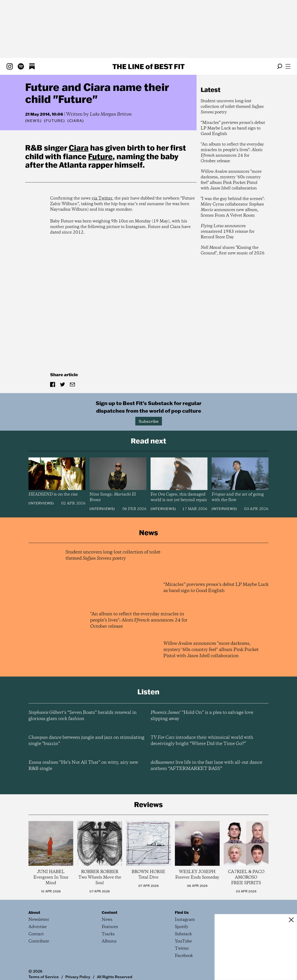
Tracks (108, 934)
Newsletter (39, 920)
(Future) (54, 121)
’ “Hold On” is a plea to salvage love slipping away (202, 716)
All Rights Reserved (115, 977)
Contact (36, 934)
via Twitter (102, 198)
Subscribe (149, 421)
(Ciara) (76, 121)
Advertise (38, 927)
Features (110, 927)
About (34, 912)
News (33, 121)
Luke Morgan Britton (111, 114)
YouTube (183, 941)
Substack (183, 934)
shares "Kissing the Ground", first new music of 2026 (233, 250)
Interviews (41, 503)
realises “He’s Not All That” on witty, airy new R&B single (83, 766)
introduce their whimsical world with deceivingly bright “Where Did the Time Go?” (202, 741)
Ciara (79, 148)
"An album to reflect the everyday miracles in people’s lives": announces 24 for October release (232, 153)
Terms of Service (44, 977)
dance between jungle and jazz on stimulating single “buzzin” (86, 741)
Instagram (185, 920)
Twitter (182, 949)
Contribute (39, 941)
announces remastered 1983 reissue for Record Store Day (228, 232)
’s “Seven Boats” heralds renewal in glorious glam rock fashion (82, 716)
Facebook (184, 956)
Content (110, 912)
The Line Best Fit (148, 66)
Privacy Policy (78, 977)
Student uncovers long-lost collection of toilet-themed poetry (232, 107)
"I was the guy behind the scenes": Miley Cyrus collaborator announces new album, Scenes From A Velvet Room (233, 207)
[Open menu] (288, 66)
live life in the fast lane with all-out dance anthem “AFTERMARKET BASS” (206, 766)
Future (100, 156)
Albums (109, 941)
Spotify (182, 927)
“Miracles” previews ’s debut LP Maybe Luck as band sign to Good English (233, 128)
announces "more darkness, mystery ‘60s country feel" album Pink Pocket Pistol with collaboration (231, 180)
